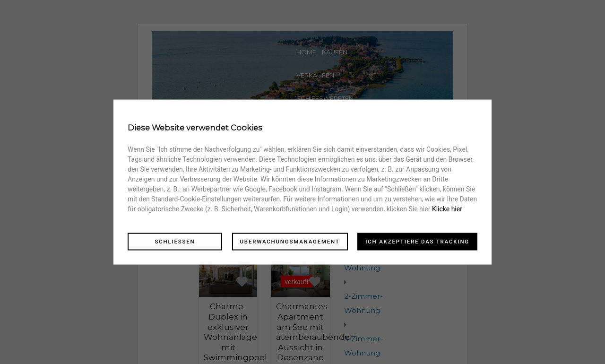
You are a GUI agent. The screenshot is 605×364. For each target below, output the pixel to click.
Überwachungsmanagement (290, 241)
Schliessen (175, 241)
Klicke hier (447, 208)
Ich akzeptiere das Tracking (417, 241)
